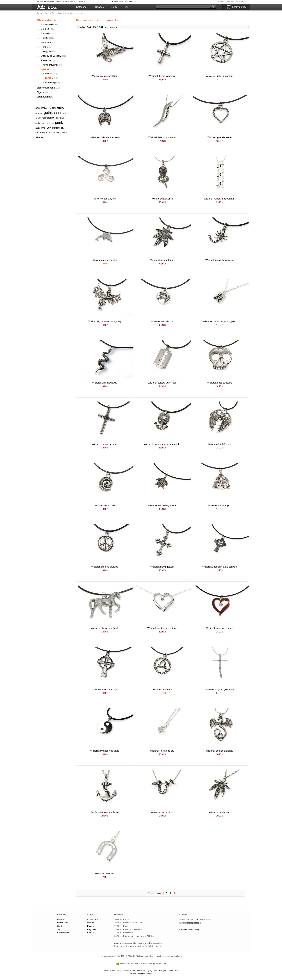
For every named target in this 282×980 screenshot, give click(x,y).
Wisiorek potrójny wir (105, 199)
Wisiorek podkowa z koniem (105, 137)
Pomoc (221, 1)
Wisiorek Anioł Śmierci (220, 444)
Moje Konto (241, 1)
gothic (49, 113)
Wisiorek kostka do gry (162, 751)
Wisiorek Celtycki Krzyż (105, 689)
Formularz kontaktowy (189, 930)
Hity (126, 7)
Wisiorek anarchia (162, 689)
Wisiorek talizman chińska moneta (162, 444)
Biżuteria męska (46, 88)
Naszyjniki (46, 51)
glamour (39, 113)
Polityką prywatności (168, 970)
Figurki (40, 92)
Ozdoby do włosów (51, 56)
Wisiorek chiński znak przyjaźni (220, 321)
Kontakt (230, 1)
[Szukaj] (183, 7)
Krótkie (49, 78)
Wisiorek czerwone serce (219, 628)
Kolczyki (45, 38)
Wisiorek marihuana (220, 812)
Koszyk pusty (239, 7)
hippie (57, 113)
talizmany (40, 137)
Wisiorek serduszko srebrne (162, 628)
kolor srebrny (48, 118)
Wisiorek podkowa (105, 873)
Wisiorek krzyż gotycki (162, 567)
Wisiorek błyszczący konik (105, 628)
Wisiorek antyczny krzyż (105, 444)
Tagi (59, 929)
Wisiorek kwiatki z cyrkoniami (220, 199)
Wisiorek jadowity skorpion (220, 260)
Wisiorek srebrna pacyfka (105, 567)
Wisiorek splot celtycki (219, 505)
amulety (40, 108)
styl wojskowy (52, 132)
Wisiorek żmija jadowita (105, 383)
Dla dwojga (51, 82)
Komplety (46, 42)
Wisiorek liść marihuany (162, 260)
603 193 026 (193, 919)
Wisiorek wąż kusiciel (162, 812)
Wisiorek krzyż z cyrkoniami (220, 689)
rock (48, 128)
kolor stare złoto (48, 123)
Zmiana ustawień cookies (141, 974)
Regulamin (92, 929)
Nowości (100, 7)
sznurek (64, 133)
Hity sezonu (62, 923)
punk (59, 122)
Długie (49, 73)
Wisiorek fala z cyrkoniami (162, 137)
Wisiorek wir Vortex (105, 505)
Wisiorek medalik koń (162, 321)
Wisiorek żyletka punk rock (162, 383)
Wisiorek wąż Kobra (162, 199)
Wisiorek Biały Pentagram (220, 76)
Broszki (45, 33)
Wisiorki (46, 69)
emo (61, 107)
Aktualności (92, 919)
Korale (44, 47)
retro (43, 128)
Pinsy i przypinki (49, 65)
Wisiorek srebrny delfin (105, 260)
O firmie (91, 923)
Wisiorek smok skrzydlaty (220, 751)
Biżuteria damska (46, 20)
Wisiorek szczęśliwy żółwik (162, 505)
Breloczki (46, 29)
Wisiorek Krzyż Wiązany (162, 76)
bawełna (48, 108)
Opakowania (44, 97)
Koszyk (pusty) (64, 933)
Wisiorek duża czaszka (220, 383)
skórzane (56, 128)
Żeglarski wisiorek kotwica (105, 812)
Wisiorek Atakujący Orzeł (105, 76)
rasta (38, 128)
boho (54, 108)
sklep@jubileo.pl (194, 923)
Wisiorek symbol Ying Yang (105, 751)
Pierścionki (47, 60)
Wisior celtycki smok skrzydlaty (105, 321)
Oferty (114, 7)
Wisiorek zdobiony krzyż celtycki (219, 567)
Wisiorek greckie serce (219, 137)
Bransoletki (47, 24)
